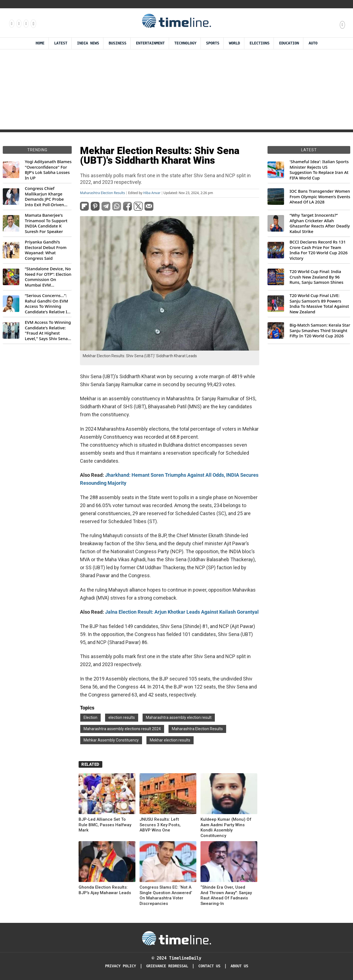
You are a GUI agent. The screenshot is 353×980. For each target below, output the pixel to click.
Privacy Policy (121, 966)
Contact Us (209, 966)
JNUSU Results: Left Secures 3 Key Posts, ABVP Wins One (160, 825)
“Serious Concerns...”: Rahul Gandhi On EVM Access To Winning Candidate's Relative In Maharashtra (47, 304)
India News (88, 43)
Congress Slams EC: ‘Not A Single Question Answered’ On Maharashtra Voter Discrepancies (166, 895)
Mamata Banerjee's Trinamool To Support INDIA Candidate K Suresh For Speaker (46, 223)
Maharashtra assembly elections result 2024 (122, 729)
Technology (185, 43)
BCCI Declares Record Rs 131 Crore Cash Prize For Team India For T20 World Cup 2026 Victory (319, 250)
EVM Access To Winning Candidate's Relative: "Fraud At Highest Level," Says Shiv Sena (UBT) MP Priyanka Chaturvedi (48, 330)
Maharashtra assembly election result (179, 717)
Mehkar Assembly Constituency (111, 740)
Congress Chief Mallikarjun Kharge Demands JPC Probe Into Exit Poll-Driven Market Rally (44, 197)
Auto (313, 43)
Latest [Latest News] (61, 43)
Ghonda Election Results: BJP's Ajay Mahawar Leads (105, 890)
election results (122, 717)
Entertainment (150, 43)
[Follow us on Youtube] (33, 23)
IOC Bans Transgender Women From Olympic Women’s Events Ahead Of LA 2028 (320, 197)
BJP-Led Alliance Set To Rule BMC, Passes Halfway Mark (105, 825)
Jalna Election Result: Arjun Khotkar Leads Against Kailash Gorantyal (182, 612)
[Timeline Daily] (176, 938)
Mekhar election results (170, 740)
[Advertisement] (176, 91)
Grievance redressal (167, 966)
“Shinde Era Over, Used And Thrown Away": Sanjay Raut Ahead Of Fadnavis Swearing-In (226, 895)
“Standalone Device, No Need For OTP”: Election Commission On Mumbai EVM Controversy (48, 277)
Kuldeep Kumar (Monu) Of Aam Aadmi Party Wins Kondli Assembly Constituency (226, 827)
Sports (213, 43)
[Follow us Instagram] (18, 23)
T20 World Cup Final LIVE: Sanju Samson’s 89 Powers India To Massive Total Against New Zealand (319, 304)
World (234, 43)
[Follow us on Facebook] (11, 23)
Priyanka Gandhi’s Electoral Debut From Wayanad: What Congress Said (46, 250)
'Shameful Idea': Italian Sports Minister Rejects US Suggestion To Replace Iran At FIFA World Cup (319, 170)
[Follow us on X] (26, 23)
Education (289, 43)
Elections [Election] (260, 43)
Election (90, 717)
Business (117, 43)
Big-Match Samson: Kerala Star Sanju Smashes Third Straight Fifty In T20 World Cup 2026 (320, 330)
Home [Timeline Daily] (40, 43)
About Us (239, 966)
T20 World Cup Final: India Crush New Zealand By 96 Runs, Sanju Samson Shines (316, 277)
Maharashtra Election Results (102, 193)
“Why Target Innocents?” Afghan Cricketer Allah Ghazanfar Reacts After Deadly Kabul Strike (320, 223)
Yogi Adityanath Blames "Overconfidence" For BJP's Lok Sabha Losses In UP (48, 170)
